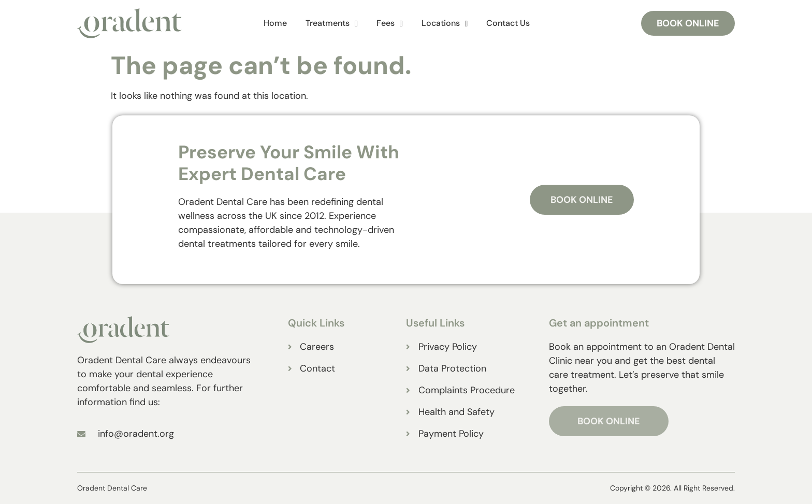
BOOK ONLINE (609, 421)
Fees (390, 24)
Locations (445, 24)
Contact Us (508, 23)
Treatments (332, 24)
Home (275, 23)
